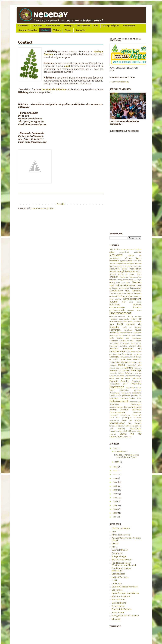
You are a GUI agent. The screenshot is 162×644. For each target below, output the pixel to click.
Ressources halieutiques (120, 415)
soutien (119, 426)
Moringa (68, 26)
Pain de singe (123, 379)
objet (67, 66)
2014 (115, 505)
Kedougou (114, 357)
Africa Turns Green (121, 535)
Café (111, 280)
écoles (139, 302)
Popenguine (115, 393)
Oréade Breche (119, 603)
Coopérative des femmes (125, 291)
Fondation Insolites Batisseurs (121, 570)
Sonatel (112, 426)
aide (135, 261)
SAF (96, 26)
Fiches (68, 30)
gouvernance (125, 343)
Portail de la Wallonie (122, 609)
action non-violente (119, 252)
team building (117, 429)
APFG (114, 547)
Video (123, 434)
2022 (115, 475)
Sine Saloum (135, 423)
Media (121, 365)
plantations (131, 388)
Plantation (117, 387)
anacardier (118, 266)
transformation (116, 431)
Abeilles (117, 249)
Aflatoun (128, 258)
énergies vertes (134, 310)
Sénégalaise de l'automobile (125, 616)
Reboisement (53, 26)
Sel (131, 421)
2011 (115, 517)
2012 (115, 513)
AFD (114, 532)
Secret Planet (118, 613)
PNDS (139, 388)
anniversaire (136, 266)
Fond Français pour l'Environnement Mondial (124, 564)
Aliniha (138, 264)
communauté (124, 288)
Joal (139, 346)
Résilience (137, 413)
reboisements (135, 402)
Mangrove (126, 362)
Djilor (123, 302)
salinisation (114, 421)
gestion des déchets (124, 336)
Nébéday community (117, 371)
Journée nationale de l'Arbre (129, 354)
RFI (140, 415)
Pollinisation (124, 390)
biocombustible (135, 277)
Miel (139, 365)
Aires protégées (111, 26)
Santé (124, 420)
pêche (125, 384)
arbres (125, 269)
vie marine (128, 437)
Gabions (138, 333)
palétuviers (137, 379)
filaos (120, 322)
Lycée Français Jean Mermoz (126, 593)
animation (127, 266)
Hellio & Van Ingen (120, 577)
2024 (115, 467)
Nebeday (138, 368)
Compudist (117, 553)
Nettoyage (136, 370)
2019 (111, 249)
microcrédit (131, 365)
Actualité (116, 255)
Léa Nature (117, 590)
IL (140, 343)
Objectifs (37, 26)
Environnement (120, 313)
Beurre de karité (126, 274)
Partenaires (129, 26)
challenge (137, 280)
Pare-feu (125, 381)
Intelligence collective (118, 346)
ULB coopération (135, 431)
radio (139, 398)
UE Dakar (116, 619)
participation (114, 384)
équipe (130, 317)
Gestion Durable (127, 341)
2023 (115, 471)
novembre (120, 452)
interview (132, 346)
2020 (115, 482)
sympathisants (128, 426)
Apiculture (114, 269)
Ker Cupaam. (125, 357)
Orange (138, 376)
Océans (121, 373)
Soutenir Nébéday (28, 30)
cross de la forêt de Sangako (129, 294)
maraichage (136, 362)
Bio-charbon (83, 26)
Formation (115, 330)
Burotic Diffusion (120, 550)
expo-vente (124, 319)
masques (113, 365)
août (117, 462)
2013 (115, 509)
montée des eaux (116, 368)
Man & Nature (118, 600)
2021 (115, 478)
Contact (45, 30)
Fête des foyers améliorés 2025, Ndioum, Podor (126, 456)
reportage (113, 410)
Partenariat (137, 381)
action (139, 249)
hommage (135, 343)
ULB (125, 431)
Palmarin (114, 381)
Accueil (60, 204)
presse (119, 396)
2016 (115, 498)
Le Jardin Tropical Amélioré (125, 587)
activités (138, 252)
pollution (138, 390)
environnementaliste (117, 317)
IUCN (114, 580)
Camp (115, 280)
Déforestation (126, 296)
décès (112, 297)
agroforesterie (126, 261)
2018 (115, 490)
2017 (115, 494)
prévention (126, 396)
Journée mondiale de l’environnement (125, 350)
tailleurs (138, 426)
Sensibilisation (117, 423)
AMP (112, 266)
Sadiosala (137, 418)
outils (112, 379)
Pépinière (136, 384)
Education (115, 305)
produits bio (136, 396)
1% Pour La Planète (121, 528)
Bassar (138, 272)
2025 (115, 448)
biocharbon (124, 277)
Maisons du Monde (121, 597)
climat (133, 286)
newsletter (113, 373)
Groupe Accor (118, 574)
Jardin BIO (117, 584)
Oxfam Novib (118, 606)
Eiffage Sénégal (119, 557)
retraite (134, 415)
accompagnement (128, 249)
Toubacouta (135, 429)
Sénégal (138, 420)
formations (128, 330)
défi (116, 297)
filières (125, 322)
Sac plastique (124, 418)
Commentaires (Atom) (43, 209)
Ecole (131, 302)
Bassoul (113, 274)
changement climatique (120, 283)
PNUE (112, 390)
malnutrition (115, 362)
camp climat (123, 280)
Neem (128, 371)
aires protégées (128, 264)
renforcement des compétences (125, 407)
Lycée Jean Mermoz (131, 360)
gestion (112, 336)
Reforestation (136, 405)
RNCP (112, 418)
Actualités (23, 26)
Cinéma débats (122, 286)
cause (131, 280)
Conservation (136, 288)
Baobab (131, 272)
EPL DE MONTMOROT (122, 560)
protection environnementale (122, 398)
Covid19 (113, 294)
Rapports (80, 30)
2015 (115, 501)
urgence (113, 434)
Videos (57, 30)
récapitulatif (114, 405)
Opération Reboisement (126, 376)
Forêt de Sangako (132, 328)
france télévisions (127, 333)
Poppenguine (126, 393)
